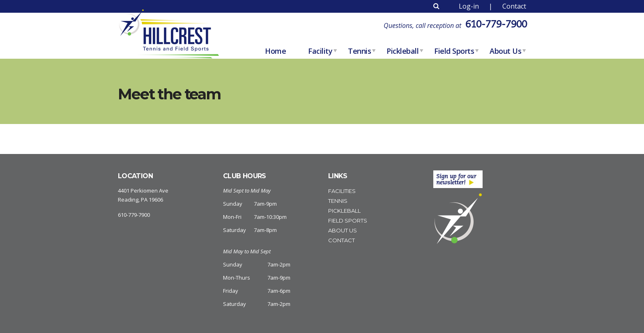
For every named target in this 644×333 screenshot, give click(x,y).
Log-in (469, 6)
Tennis (359, 51)
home (275, 51)
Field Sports (454, 51)
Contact (514, 6)
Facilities (342, 191)
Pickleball (402, 51)
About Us (505, 51)
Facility (320, 51)
